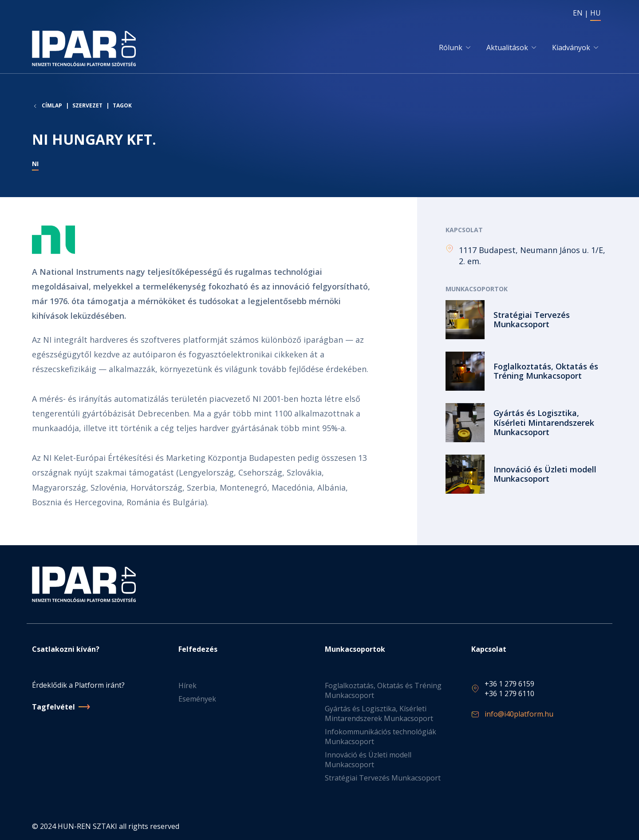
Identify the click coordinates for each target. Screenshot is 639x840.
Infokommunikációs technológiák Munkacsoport (381, 737)
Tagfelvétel (53, 707)
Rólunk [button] (451, 48)
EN (578, 13)
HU (596, 13)
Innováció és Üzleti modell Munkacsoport (368, 760)
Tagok (122, 105)
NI (35, 164)
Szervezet (87, 105)
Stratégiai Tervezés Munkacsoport (383, 778)
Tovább (526, 320)
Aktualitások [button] (507, 48)
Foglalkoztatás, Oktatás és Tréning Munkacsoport (383, 690)
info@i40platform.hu (519, 714)
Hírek (187, 685)
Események (197, 699)
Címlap (52, 106)
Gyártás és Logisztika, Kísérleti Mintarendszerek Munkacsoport (379, 713)
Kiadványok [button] (571, 48)
